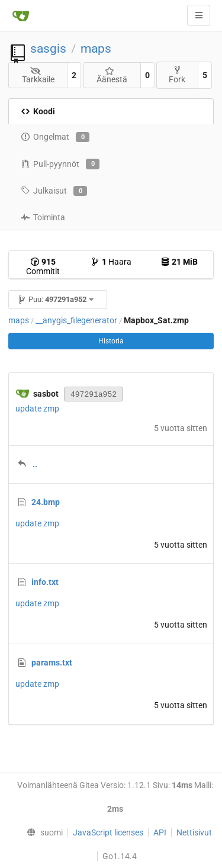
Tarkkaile (38, 75)
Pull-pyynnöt (60, 164)
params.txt (52, 663)
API (160, 832)
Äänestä (112, 75)
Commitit (43, 266)
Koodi (38, 111)
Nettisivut (194, 832)
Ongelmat (55, 137)
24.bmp (46, 502)
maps (96, 49)
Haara (111, 262)
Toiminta (43, 217)
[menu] (42, 832)
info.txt (45, 582)
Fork (177, 75)
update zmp (37, 409)
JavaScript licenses (108, 832)
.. (35, 464)
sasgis (48, 49)
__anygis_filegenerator (76, 320)
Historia (111, 341)
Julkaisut (54, 191)
